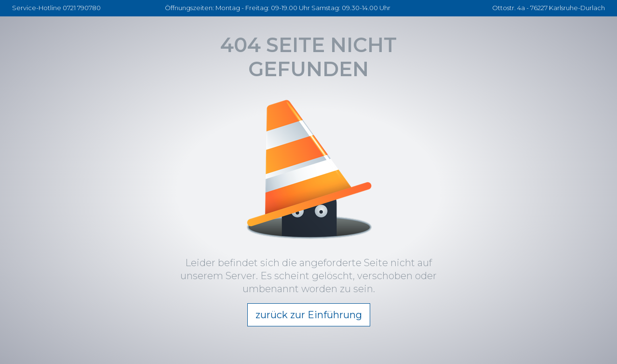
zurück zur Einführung (309, 315)
